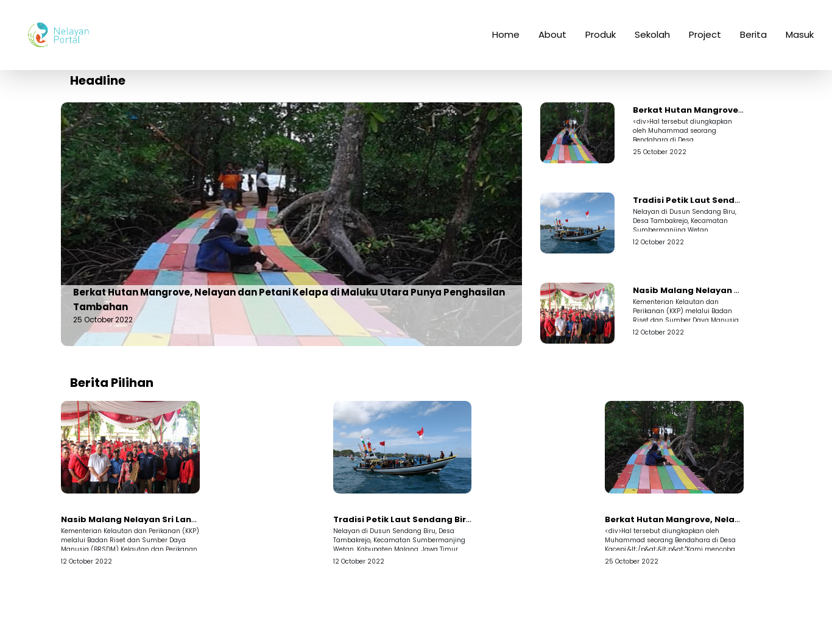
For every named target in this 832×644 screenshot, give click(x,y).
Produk (601, 42)
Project (705, 42)
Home (506, 42)
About (552, 42)
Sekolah (652, 42)
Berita (753, 42)
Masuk (800, 42)
